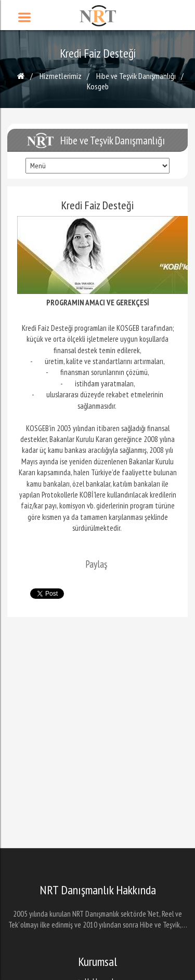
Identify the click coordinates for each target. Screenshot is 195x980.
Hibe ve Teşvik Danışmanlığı (136, 76)
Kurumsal (97, 962)
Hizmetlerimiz (61, 76)
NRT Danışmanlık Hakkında (98, 890)
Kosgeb (98, 86)
